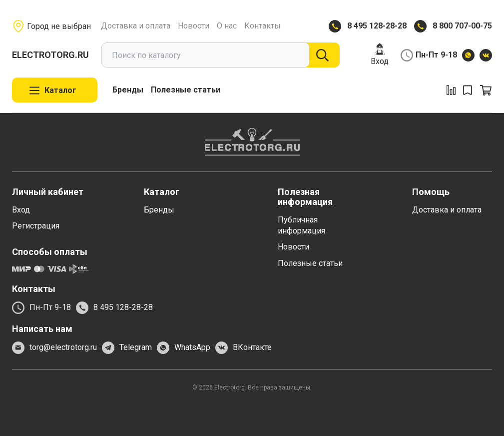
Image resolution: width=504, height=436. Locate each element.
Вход (380, 54)
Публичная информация (301, 225)
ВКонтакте (244, 348)
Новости (194, 26)
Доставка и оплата (136, 26)
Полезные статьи (186, 90)
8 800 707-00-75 (462, 26)
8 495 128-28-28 (377, 26)
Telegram (127, 348)
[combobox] (206, 55)
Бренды (128, 90)
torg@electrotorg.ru (54, 348)
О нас (227, 26)
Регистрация (36, 226)
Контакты (262, 26)
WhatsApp (184, 348)
